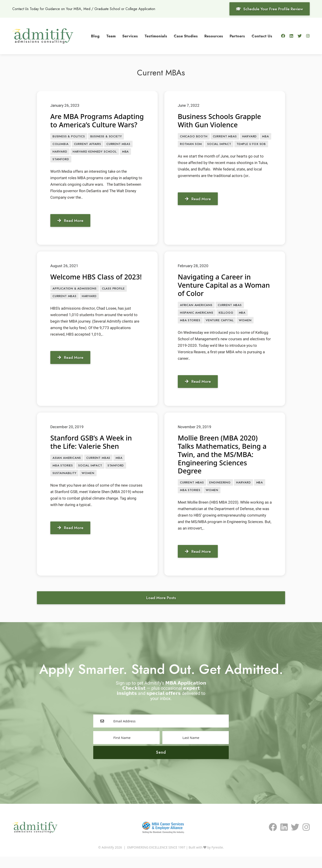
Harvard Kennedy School (95, 160)
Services (130, 36)
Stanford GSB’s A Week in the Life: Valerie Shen (93, 452)
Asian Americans (67, 468)
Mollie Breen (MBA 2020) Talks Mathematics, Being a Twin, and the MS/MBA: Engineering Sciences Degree (224, 464)
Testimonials (156, 36)
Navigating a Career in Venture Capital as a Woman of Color (216, 294)
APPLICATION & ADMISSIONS (75, 306)
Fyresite (217, 859)
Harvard (60, 160)
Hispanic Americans (197, 322)
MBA (125, 160)
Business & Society (106, 145)
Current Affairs (88, 152)
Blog (95, 36)
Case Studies (186, 36)
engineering (220, 493)
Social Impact (219, 144)
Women (245, 330)
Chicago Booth (194, 136)
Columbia (61, 152)
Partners (237, 36)
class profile (113, 306)
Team (111, 36)
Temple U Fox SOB (251, 144)
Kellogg (226, 322)
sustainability (64, 484)
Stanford (61, 168)
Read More (71, 230)
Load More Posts (161, 609)
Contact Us (262, 36)
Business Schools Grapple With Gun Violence (221, 120)
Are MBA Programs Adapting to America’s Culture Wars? (88, 124)
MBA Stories (190, 330)
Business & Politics (69, 145)
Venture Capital (220, 330)
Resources (214, 36)
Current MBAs (118, 152)
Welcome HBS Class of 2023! (88, 290)
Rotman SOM (191, 144)
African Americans (196, 314)
